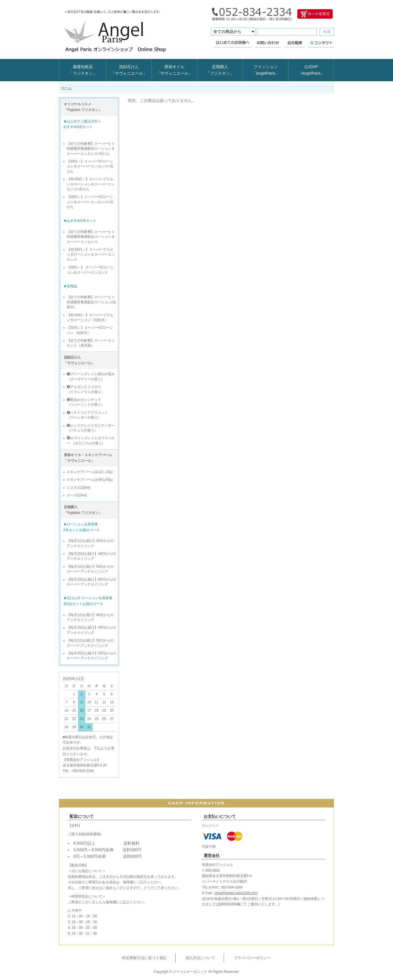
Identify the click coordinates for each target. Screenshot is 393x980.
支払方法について (200, 958)
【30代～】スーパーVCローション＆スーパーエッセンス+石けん (90, 166)
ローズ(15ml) (77, 495)
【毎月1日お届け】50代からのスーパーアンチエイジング (90, 569)
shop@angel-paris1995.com (236, 893)
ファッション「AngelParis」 (266, 70)
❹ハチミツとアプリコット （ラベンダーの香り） (87, 415)
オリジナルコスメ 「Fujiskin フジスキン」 (83, 107)
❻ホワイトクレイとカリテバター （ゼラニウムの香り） (91, 440)
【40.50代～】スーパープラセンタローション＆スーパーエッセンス (91, 255)
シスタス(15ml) (78, 488)
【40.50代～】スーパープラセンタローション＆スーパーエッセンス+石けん (91, 184)
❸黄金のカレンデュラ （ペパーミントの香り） (86, 402)
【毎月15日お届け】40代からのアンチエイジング (91, 556)
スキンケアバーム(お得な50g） (91, 480)
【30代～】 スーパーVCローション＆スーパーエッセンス (90, 270)
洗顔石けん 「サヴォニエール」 (79, 360)
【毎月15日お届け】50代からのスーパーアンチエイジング (91, 582)
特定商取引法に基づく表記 (144, 958)
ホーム (66, 88)
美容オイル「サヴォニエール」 (174, 70)
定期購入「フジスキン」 (220, 70)
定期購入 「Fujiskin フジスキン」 (83, 510)
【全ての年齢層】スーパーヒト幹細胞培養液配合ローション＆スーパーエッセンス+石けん (91, 149)
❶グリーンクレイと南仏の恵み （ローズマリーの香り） (91, 376)
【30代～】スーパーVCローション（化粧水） (90, 330)
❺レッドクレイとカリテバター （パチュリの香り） (91, 428)
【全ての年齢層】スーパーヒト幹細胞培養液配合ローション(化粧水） (91, 302)
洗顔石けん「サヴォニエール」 (129, 70)
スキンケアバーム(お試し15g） (91, 472)
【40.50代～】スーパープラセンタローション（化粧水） (90, 317)
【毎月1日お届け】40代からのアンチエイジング (90, 543)
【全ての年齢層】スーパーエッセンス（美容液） (91, 343)
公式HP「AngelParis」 (311, 70)
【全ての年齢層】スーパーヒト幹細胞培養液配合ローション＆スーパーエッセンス (91, 237)
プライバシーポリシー (252, 958)
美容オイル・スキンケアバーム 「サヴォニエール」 (88, 458)
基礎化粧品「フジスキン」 (83, 70)
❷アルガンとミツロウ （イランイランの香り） (86, 389)
